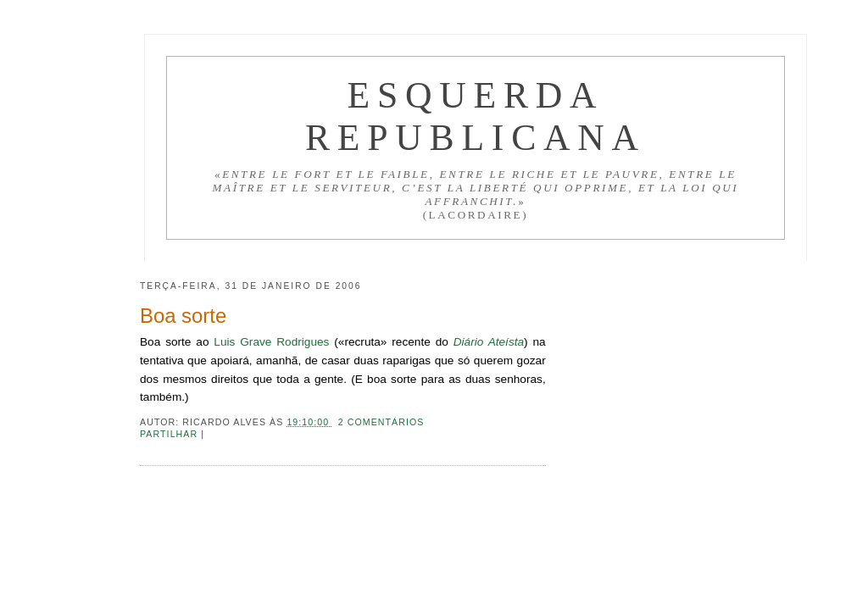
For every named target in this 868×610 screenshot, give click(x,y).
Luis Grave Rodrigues (271, 342)
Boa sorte (183, 316)
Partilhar (170, 434)
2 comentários (381, 422)
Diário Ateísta (489, 342)
